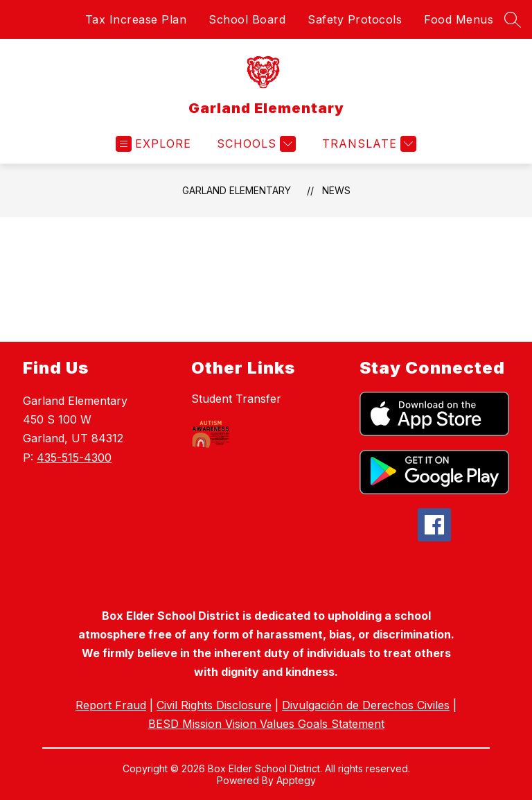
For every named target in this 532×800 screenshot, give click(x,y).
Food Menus (459, 19)
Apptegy (296, 780)
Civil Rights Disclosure (214, 705)
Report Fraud (111, 705)
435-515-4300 (74, 458)
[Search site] (513, 19)
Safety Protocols (355, 19)
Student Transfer (236, 399)
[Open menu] (153, 144)
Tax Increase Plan (136, 19)
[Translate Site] (367, 144)
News (336, 190)
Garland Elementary (237, 190)
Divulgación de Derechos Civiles (366, 705)
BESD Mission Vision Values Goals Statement (266, 724)
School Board (247, 19)
